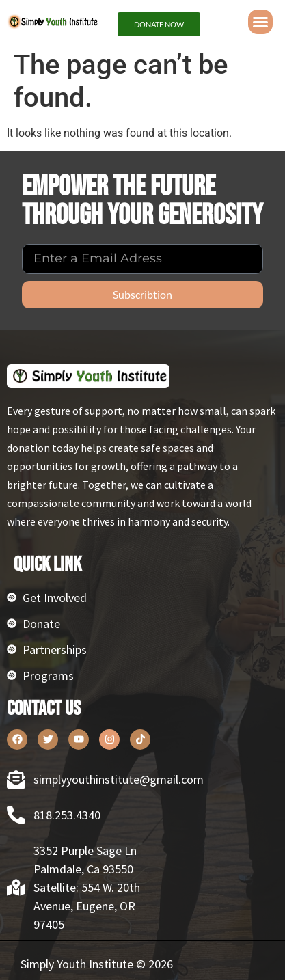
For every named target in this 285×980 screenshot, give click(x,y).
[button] (260, 22)
